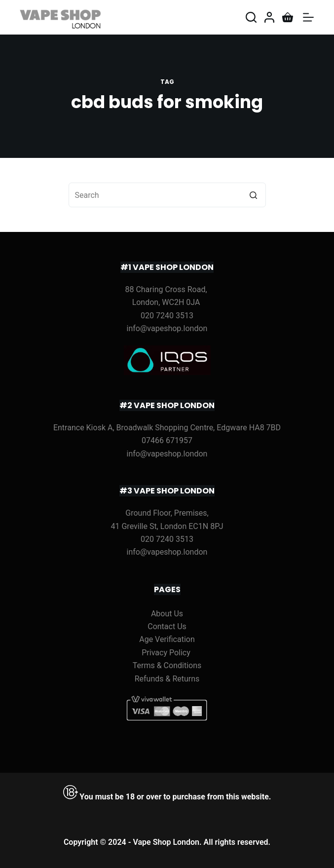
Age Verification (167, 639)
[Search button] (254, 195)
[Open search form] (251, 17)
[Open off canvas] (308, 17)
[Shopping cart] (288, 17)
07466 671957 (167, 440)
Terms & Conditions (167, 665)
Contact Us (167, 626)
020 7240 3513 (167, 316)
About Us (167, 614)
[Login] (269, 17)
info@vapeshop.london (167, 328)
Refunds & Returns (167, 679)
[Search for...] (167, 195)
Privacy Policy (166, 653)
